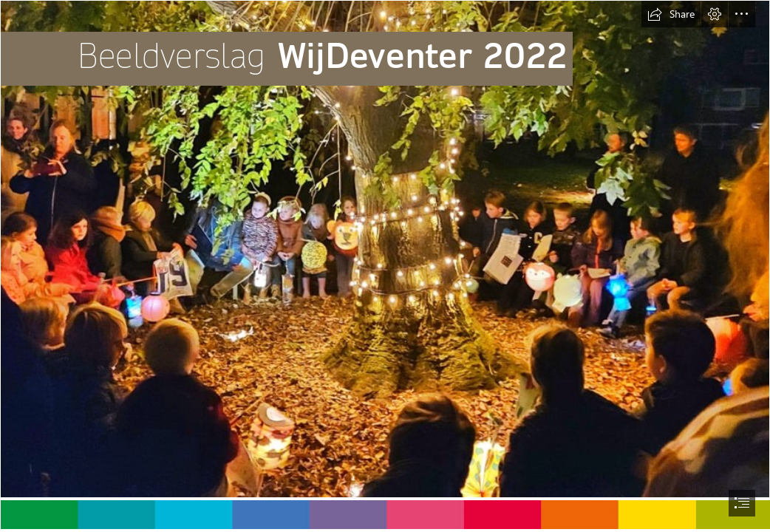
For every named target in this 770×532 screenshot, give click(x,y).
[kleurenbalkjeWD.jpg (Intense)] (385, 514)
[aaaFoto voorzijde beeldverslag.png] (385, 249)
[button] (671, 14)
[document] (385, 266)
